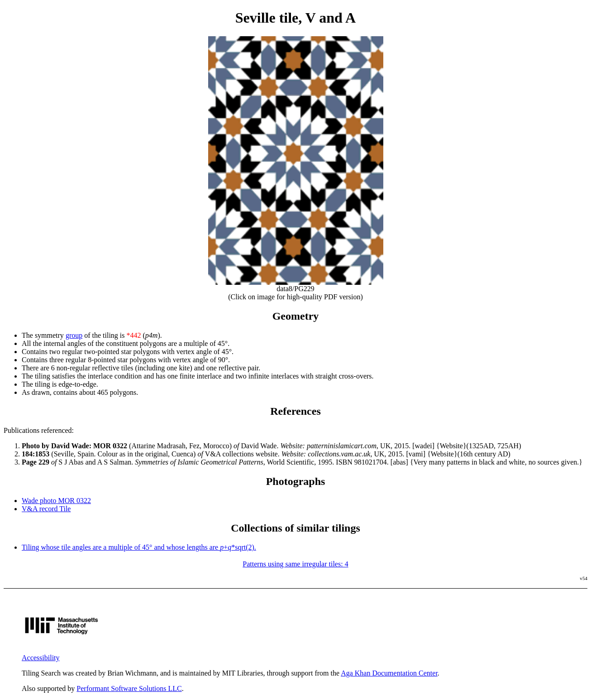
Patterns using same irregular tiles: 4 (295, 564)
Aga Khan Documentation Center (389, 673)
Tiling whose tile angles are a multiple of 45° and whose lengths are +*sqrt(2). (139, 547)
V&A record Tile (46, 509)
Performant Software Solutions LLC (129, 688)
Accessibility (41, 658)
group (74, 335)
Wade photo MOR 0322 (56, 501)
